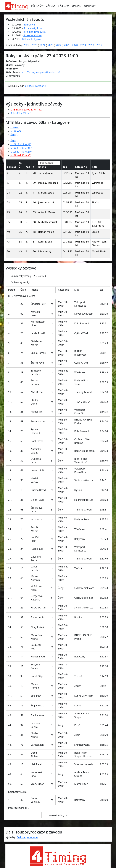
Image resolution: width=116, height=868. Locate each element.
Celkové (29, 86)
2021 (67, 45)
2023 (51, 45)
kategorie (40, 86)
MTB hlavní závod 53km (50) (26, 110)
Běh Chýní (29, 25)
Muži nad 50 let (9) (21, 155)
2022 (59, 45)
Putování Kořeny (33, 35)
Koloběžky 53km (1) (21, 113)
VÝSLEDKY (64, 6)
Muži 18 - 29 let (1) (21, 144)
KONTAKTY (90, 6)
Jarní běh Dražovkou (35, 32)
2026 (26, 45)
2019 (83, 45)
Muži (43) (16, 131)
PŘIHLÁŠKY (37, 6)
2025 (34, 45)
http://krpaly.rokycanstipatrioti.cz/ (41, 72)
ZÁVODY (51, 6)
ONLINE (77, 6)
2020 (75, 45)
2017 (99, 45)
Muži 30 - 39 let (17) (21, 148)
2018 (91, 45)
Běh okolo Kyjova (32, 39)
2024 (43, 45)
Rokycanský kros (33, 28)
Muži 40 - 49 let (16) (21, 152)
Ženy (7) (15, 135)
